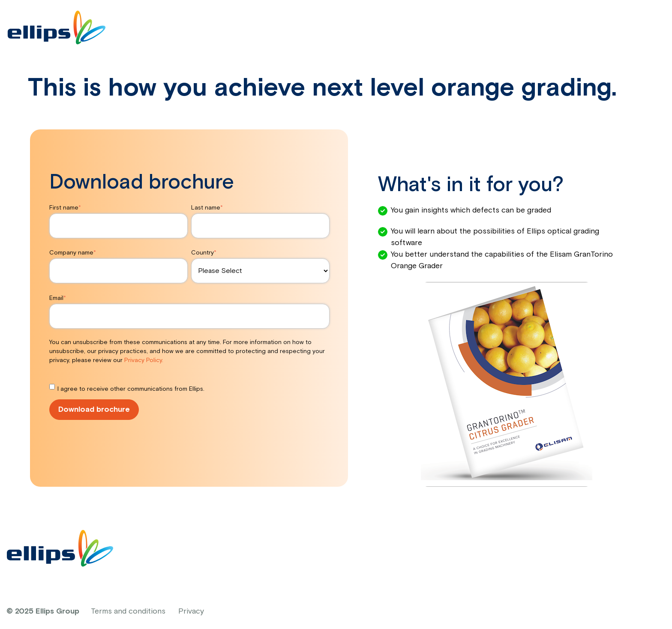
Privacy (191, 611)
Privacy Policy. (144, 360)
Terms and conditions (128, 611)
